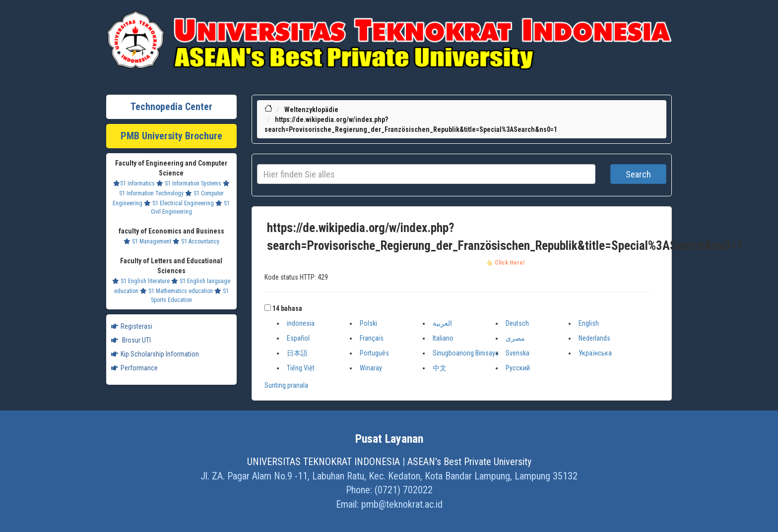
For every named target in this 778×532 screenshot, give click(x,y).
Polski (368, 323)
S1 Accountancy (196, 241)
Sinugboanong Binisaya (466, 353)
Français (372, 338)
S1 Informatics (134, 183)
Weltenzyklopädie (311, 110)
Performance (134, 368)
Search (638, 174)
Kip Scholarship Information (155, 354)
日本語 (297, 353)
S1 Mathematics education (176, 291)
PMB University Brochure (171, 136)
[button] (268, 308)
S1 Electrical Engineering (179, 203)
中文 (440, 368)
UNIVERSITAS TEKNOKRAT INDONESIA (324, 462)
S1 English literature (141, 281)
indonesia (301, 323)
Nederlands (594, 338)
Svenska (518, 353)
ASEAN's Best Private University (469, 462)
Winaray (371, 368)
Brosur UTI (131, 340)
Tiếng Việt (301, 368)
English (589, 323)
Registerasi (132, 326)
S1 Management (147, 241)
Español (298, 338)
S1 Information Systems (189, 183)
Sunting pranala (286, 385)
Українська (595, 353)
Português (374, 353)
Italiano (443, 338)
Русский (518, 368)
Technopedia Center (171, 107)
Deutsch (517, 323)
